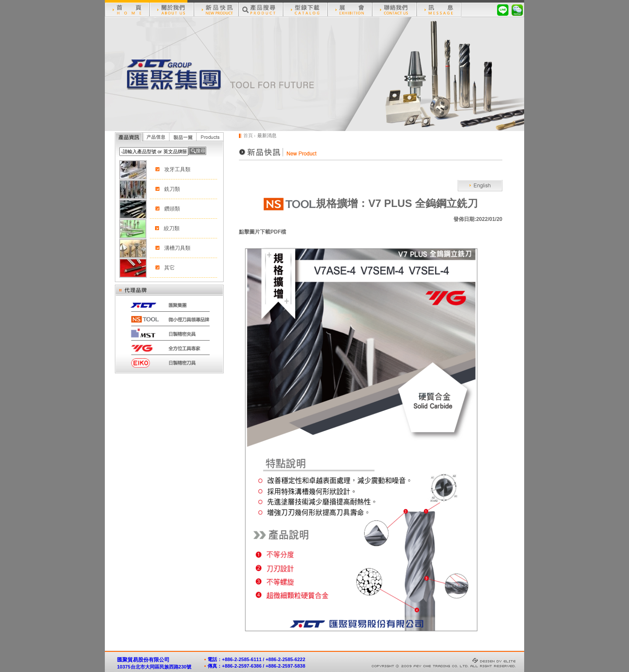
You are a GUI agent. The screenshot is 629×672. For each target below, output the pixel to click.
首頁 (248, 135)
